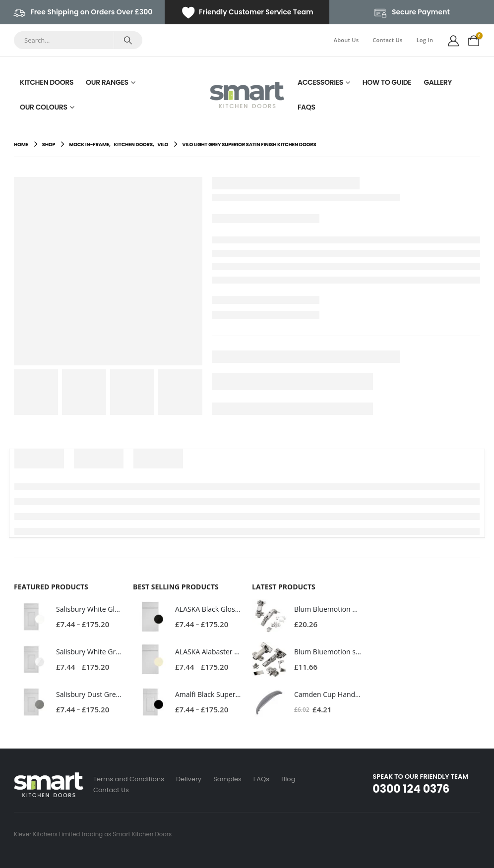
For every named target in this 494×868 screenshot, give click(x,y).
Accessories (320, 82)
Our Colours (44, 107)
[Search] (128, 40)
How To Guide (387, 82)
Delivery (189, 779)
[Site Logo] (247, 95)
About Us (346, 40)
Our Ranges (107, 82)
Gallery (438, 82)
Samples (227, 779)
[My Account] (453, 40)
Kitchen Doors (47, 82)
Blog (288, 779)
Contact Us (387, 40)
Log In (425, 40)
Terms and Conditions (129, 779)
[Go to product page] (31, 617)
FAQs (307, 107)
